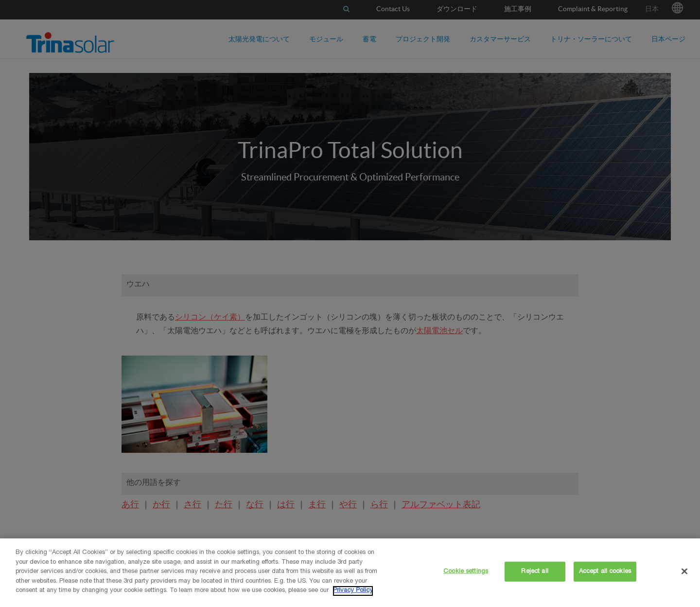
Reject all (534, 571)
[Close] (684, 571)
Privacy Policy (353, 591)
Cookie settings (466, 571)
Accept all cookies (605, 571)
